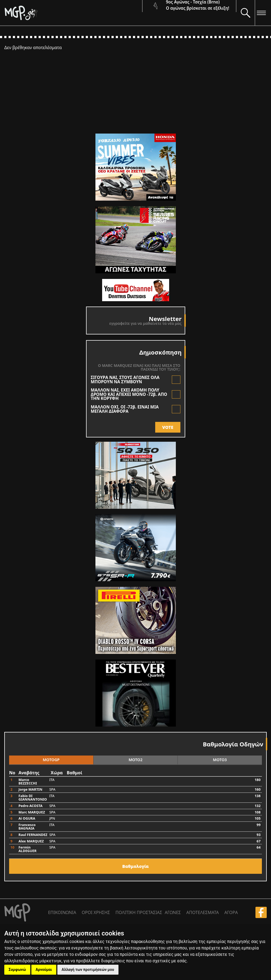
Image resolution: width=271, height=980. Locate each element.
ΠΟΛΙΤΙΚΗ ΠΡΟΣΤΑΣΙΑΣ (139, 912)
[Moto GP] (73, 13)
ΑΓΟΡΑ (231, 912)
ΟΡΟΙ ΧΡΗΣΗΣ (96, 912)
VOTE (168, 427)
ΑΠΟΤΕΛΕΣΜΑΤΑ (203, 912)
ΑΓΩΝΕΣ (173, 912)
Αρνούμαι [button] (44, 970)
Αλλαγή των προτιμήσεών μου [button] (88, 970)
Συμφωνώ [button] (17, 970)
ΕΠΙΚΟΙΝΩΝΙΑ (62, 912)
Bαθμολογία (135, 866)
